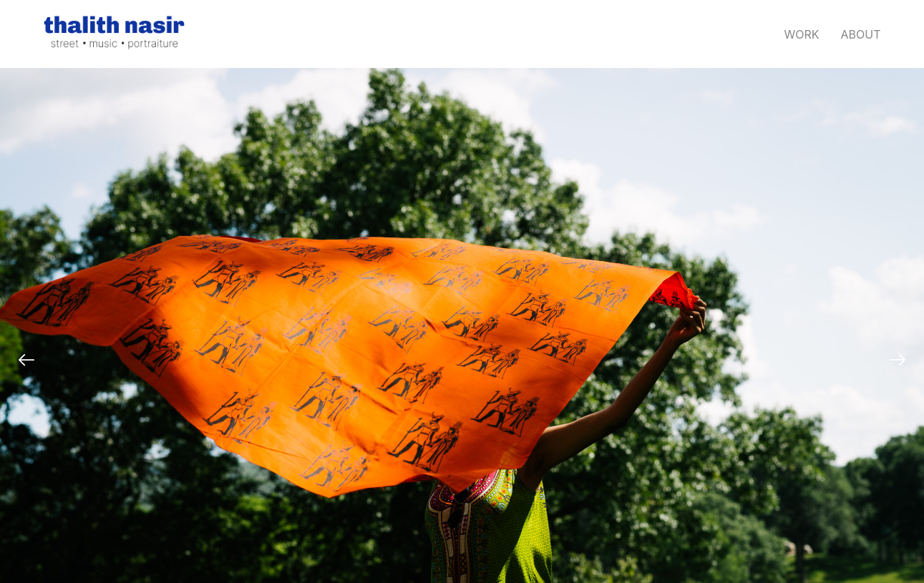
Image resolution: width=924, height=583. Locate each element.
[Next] (898, 360)
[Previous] (26, 360)
